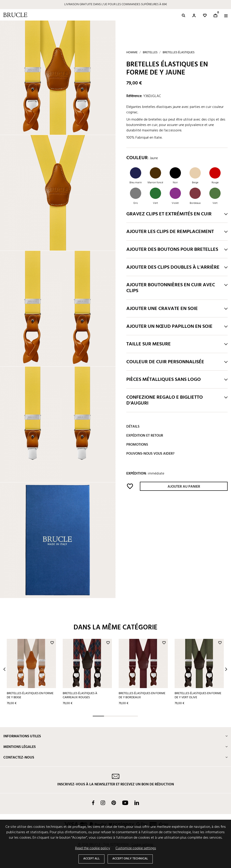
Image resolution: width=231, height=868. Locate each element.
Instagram (103, 803)
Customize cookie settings (136, 848)
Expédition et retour (145, 436)
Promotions (137, 445)
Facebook (93, 803)
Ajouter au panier (184, 487)
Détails (133, 427)
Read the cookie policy (93, 848)
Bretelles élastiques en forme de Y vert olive (198, 696)
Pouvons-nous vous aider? (150, 454)
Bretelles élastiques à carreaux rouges (80, 696)
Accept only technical (130, 859)
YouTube (125, 803)
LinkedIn (137, 803)
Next (226, 669)
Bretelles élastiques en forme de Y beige (30, 696)
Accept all (91, 859)
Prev (4, 669)
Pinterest (114, 803)
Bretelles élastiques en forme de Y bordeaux (142, 696)
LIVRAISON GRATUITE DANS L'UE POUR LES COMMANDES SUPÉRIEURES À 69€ (116, 4)
